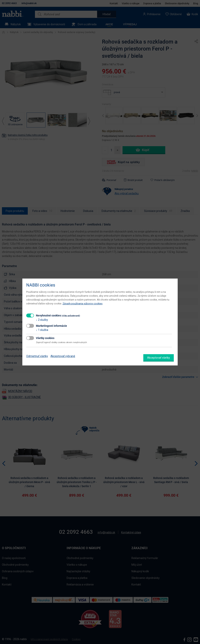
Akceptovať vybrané (63, 356)
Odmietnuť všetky (37, 356)
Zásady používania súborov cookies (83, 304)
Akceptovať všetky (159, 358)
